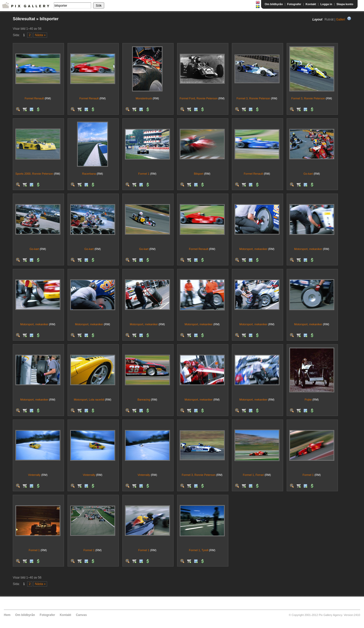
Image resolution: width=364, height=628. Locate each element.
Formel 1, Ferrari (253, 475)
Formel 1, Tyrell (199, 550)
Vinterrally (34, 475)
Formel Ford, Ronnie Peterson (199, 98)
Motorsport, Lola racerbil (89, 400)
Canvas (81, 615)
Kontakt (311, 4)
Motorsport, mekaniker (253, 249)
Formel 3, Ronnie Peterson (253, 98)
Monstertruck (144, 98)
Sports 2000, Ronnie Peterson (34, 174)
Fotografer (294, 4)
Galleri (341, 19)
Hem (7, 615)
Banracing (144, 400)
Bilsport (199, 174)
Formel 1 (144, 174)
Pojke (308, 400)
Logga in (326, 4)
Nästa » (40, 35)
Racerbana (89, 174)
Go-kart (308, 174)
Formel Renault (34, 98)
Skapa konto (345, 4)
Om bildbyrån (274, 4)
